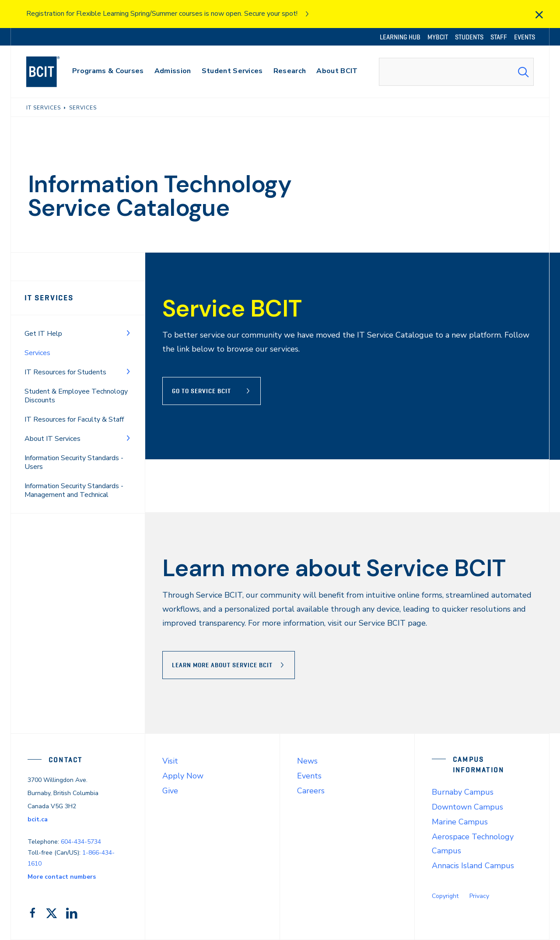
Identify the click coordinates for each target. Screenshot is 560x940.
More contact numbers (62, 877)
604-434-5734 (81, 842)
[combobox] (456, 72)
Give (170, 791)
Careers (311, 791)
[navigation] (51, 72)
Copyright (445, 896)
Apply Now (183, 776)
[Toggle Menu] (128, 333)
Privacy (479, 896)
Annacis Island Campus (473, 866)
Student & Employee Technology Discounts (76, 396)
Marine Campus (460, 822)
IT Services (49, 298)
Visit (170, 761)
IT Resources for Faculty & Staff (74, 419)
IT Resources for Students (65, 372)
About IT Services (52, 439)
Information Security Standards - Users (74, 462)
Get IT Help (43, 334)
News (307, 761)
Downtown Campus (467, 807)
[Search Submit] (523, 72)
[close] (539, 15)
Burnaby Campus (463, 792)
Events (309, 776)
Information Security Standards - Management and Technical (74, 490)
